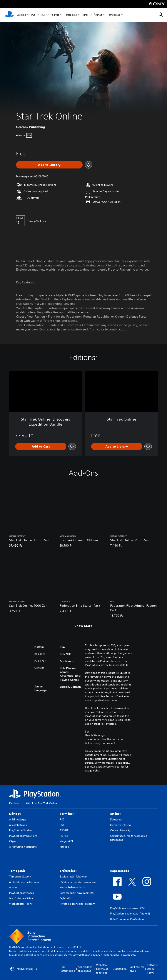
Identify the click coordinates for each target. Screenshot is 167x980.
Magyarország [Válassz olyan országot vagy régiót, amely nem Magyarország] (24, 969)
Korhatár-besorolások (73, 887)
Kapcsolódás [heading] (120, 871)
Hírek (85, 15)
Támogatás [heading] (17, 871)
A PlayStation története (23, 847)
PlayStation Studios (21, 830)
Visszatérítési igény (21, 904)
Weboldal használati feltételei (102, 969)
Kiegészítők (67, 841)
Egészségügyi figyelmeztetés (77, 893)
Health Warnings (95, 735)
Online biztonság (120, 830)
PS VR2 (64, 830)
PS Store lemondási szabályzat (78, 882)
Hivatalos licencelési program (77, 904)
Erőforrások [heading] (69, 871)
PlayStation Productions (23, 836)
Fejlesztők (66, 898)
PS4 (43, 15)
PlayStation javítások (22, 893)
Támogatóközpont (20, 876)
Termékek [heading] (67, 814)
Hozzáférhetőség (120, 825)
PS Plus (55, 15)
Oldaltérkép (120, 969)
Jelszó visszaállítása (21, 898)
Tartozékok (71, 15)
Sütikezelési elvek (137, 969)
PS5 (33, 15)
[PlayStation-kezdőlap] (9, 15)
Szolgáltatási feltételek (73, 876)
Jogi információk (68, 969)
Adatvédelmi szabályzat (85, 969)
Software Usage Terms (152, 969)
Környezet (116, 819)
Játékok (22, 15)
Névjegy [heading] (15, 814)
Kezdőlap (15, 803)
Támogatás (114, 15)
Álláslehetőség (18, 825)
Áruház (98, 15)
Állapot (13, 887)
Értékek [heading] (116, 814)
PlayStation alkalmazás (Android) (130, 913)
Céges (13, 841)
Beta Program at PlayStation (127, 919)
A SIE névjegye (18, 819)
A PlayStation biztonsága (24, 882)
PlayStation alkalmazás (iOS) (127, 908)
